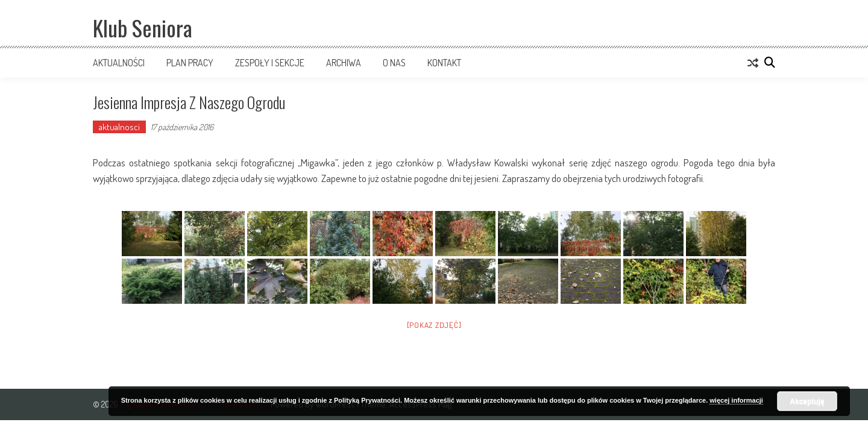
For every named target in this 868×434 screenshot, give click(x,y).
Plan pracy (190, 63)
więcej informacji (736, 400)
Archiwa (344, 63)
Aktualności (119, 63)
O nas (394, 63)
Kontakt (444, 63)
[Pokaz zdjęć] (434, 325)
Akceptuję (807, 401)
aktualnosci (119, 127)
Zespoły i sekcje (270, 63)
